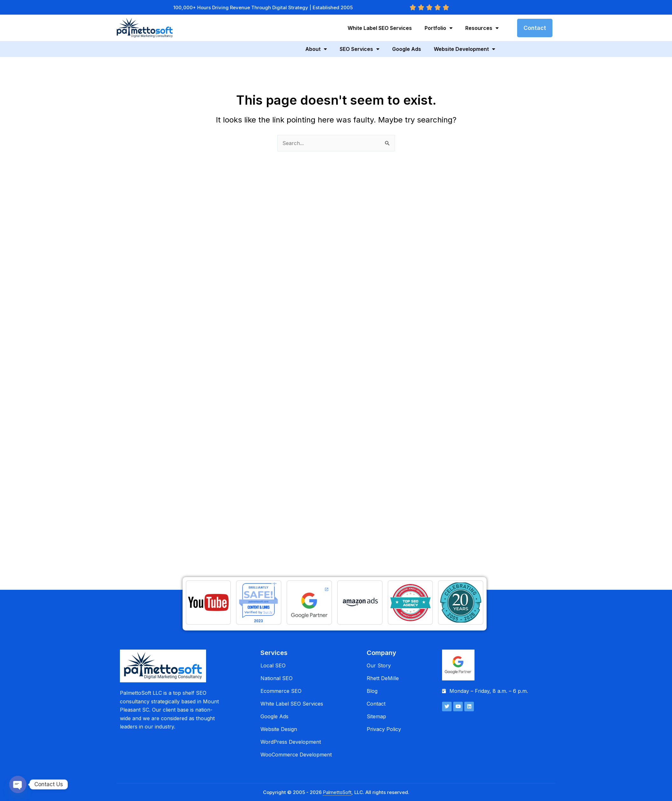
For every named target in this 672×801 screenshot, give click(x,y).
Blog (372, 691)
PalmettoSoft (337, 792)
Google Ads (407, 49)
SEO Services (360, 49)
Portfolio (439, 28)
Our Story (379, 665)
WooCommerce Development (296, 755)
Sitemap (376, 716)
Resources (482, 28)
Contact (376, 704)
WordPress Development (291, 742)
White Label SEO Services (380, 28)
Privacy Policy (384, 729)
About (316, 49)
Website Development (464, 49)
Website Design (279, 729)
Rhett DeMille (383, 678)
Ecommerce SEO (281, 691)
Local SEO (273, 665)
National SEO (277, 678)
